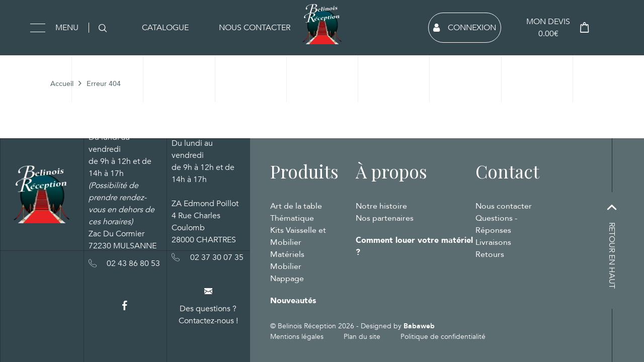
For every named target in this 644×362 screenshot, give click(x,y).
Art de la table (296, 206)
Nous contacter (255, 28)
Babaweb (419, 326)
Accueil (62, 84)
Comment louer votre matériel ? (414, 246)
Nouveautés (293, 301)
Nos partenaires (385, 218)
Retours (490, 254)
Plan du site (362, 337)
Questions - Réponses (496, 224)
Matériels (287, 254)
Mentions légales (297, 337)
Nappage (287, 279)
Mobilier (286, 266)
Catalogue (165, 28)
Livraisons (493, 242)
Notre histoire (381, 206)
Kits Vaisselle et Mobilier (298, 236)
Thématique (292, 218)
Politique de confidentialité (443, 337)
